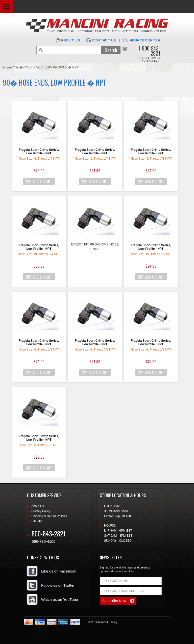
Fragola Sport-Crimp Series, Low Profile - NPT (39, 152)
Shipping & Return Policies (49, 516)
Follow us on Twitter (58, 585)
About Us (70, 40)
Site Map (37, 521)
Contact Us (104, 40)
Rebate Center (145, 40)
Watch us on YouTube (60, 599)
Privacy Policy (41, 511)
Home (7, 67)
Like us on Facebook (59, 571)
